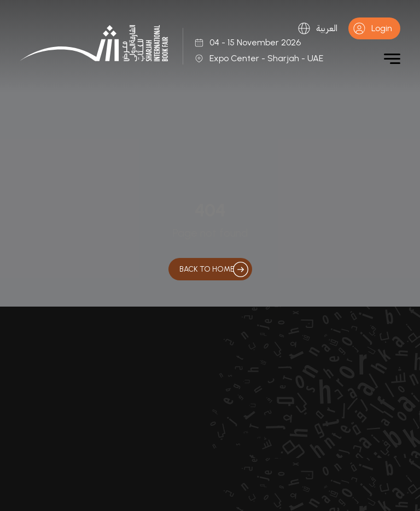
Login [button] (372, 28)
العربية (317, 28)
